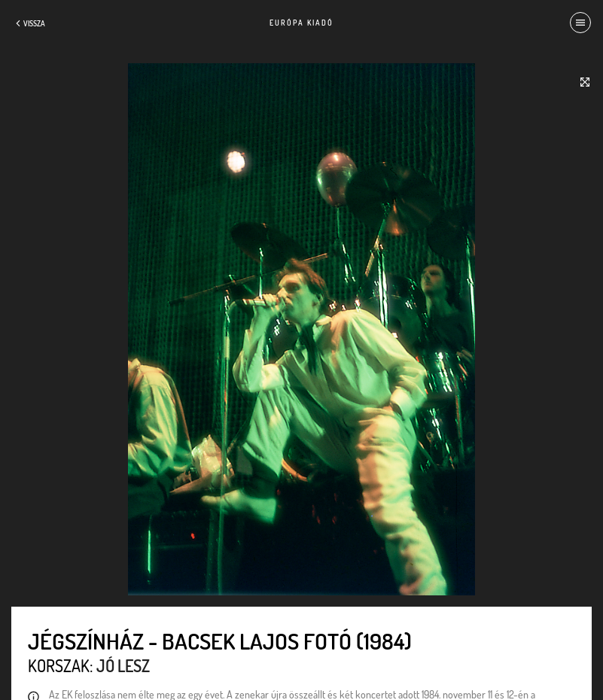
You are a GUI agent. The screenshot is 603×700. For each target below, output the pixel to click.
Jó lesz (123, 665)
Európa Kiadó (301, 23)
